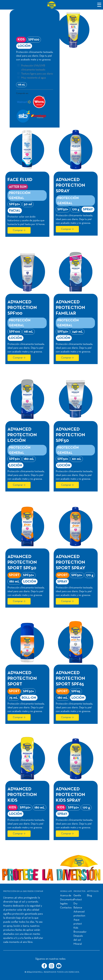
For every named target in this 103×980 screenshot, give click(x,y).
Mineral (78, 944)
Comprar (18, 230)
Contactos (66, 908)
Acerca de (66, 896)
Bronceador (80, 932)
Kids (76, 928)
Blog (89, 896)
